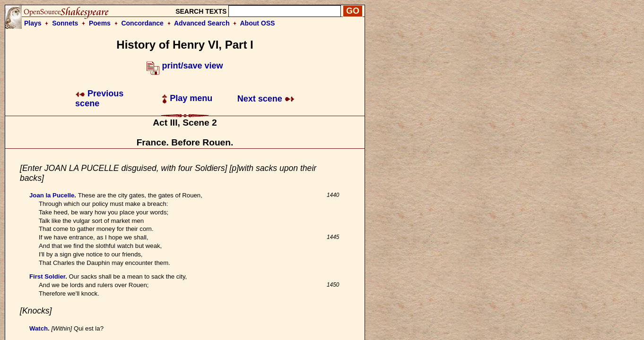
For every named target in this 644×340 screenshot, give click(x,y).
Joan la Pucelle (52, 195)
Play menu (187, 98)
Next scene (266, 99)
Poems (100, 23)
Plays (33, 23)
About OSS (258, 23)
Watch (39, 328)
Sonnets (65, 23)
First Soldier (47, 276)
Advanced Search (202, 23)
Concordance (142, 23)
